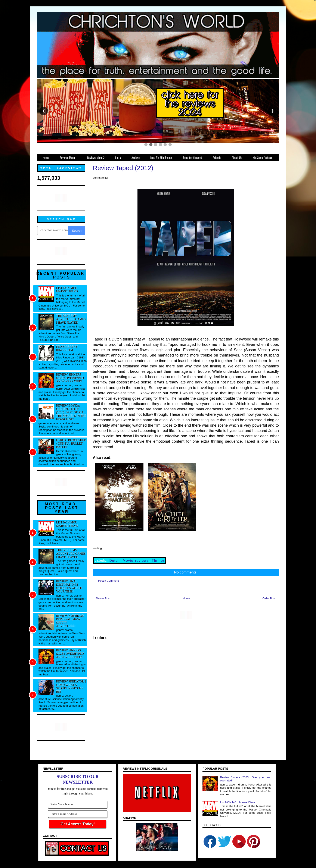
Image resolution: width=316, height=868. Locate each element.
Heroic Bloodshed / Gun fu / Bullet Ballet (71, 444)
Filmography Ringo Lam (67, 349)
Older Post (269, 598)
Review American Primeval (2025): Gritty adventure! (70, 621)
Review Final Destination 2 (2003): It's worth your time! (69, 586)
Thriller (158, 561)
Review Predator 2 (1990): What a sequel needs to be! (71, 687)
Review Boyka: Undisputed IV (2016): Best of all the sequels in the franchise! (71, 412)
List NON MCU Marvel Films (67, 290)
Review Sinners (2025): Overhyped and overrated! (70, 378)
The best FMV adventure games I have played (71, 319)
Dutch (114, 561)
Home (187, 598)
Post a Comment (109, 581)
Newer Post (103, 598)
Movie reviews (136, 561)
